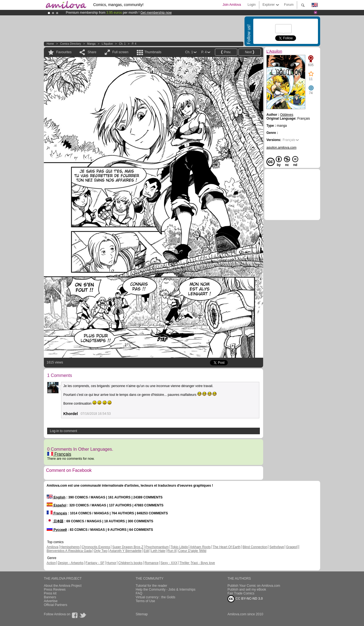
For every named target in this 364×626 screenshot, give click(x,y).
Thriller (185, 563)
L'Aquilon (107, 44)
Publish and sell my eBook (247, 590)
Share (92, 52)
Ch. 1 (122, 44)
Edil (146, 551)
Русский (57, 530)
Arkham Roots (200, 547)
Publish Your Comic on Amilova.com (254, 586)
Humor (111, 563)
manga (91, 44)
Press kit (50, 593)
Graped (291, 547)
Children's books (130, 563)
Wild (203, 551)
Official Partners (56, 605)
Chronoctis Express (96, 547)
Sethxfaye (277, 547)
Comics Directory (70, 44)
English (56, 497)
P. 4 (134, 44)
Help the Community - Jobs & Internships (166, 590)
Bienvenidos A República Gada (69, 551)
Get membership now (156, 13)
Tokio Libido (179, 547)
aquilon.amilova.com (281, 148)
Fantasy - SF (95, 563)
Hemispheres (70, 547)
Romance (151, 563)
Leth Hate (158, 551)
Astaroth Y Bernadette (126, 551)
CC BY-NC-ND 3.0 (245, 599)
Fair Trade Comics (241, 593)
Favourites (64, 52)
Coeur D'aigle (189, 551)
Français (59, 454)
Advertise (51, 601)
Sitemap (142, 614)
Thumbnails (153, 52)
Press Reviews (55, 590)
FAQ (139, 593)
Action (51, 563)
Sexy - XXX (169, 563)
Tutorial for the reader (151, 586)
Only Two (101, 551)
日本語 (55, 521)
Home (50, 44)
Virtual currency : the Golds (156, 597)
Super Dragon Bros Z (128, 547)
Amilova (52, 547)
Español (56, 505)
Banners (50, 597)
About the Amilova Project (63, 586)
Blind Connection (255, 547)
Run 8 (172, 551)
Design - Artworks (71, 563)
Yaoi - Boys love (203, 563)
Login (251, 5)
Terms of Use (145, 601)
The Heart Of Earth (227, 547)
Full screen (120, 52)
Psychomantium (157, 547)
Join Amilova (232, 5)
